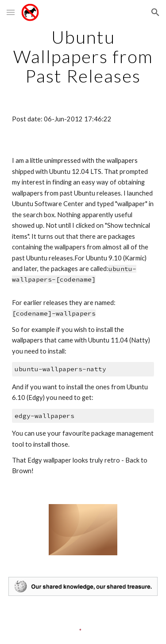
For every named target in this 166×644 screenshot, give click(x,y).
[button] (11, 12)
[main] (83, 56)
